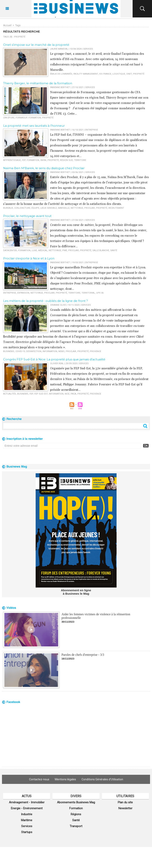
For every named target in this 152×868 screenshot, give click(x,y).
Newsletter (125, 808)
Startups (27, 832)
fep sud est (41, 394)
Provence (95, 351)
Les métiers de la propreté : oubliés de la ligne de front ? (46, 301)
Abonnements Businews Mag (76, 802)
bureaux (8, 208)
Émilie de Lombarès (61, 74)
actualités (10, 394)
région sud (66, 160)
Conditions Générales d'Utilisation (102, 779)
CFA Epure (9, 118)
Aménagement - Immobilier (27, 802)
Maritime (27, 820)
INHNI (43, 160)
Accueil (7, 25)
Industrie (27, 814)
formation (35, 118)
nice (67, 394)
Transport (76, 826)
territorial (88, 293)
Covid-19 (20, 351)
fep (31, 394)
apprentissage (12, 160)
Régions (76, 814)
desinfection (34, 351)
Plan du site (125, 802)
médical (43, 250)
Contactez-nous (39, 779)
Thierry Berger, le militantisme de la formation (38, 83)
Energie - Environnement (27, 808)
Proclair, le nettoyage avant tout (27, 216)
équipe (35, 208)
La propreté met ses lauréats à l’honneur (34, 126)
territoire (80, 160)
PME (65, 250)
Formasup (21, 118)
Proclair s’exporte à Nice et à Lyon (29, 258)
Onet (129, 74)
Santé (76, 820)
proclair (90, 208)
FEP (24, 160)
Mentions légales (65, 779)
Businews (9, 351)
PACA (73, 394)
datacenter (10, 250)
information (50, 351)
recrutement (116, 208)
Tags (18, 25)
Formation (76, 808)
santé (114, 250)
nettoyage (77, 208)
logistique (119, 74)
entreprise (10, 293)
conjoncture (22, 208)
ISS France (105, 74)
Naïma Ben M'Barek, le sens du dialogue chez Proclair (44, 168)
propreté (139, 74)
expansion (23, 293)
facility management (86, 74)
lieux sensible (49, 208)
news (61, 351)
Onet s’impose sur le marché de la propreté (36, 45)
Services (27, 826)
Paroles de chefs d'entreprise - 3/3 (83, 655)
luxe (34, 250)
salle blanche (101, 250)
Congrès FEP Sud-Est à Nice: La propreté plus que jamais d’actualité (54, 359)
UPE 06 (100, 293)
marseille (64, 208)
